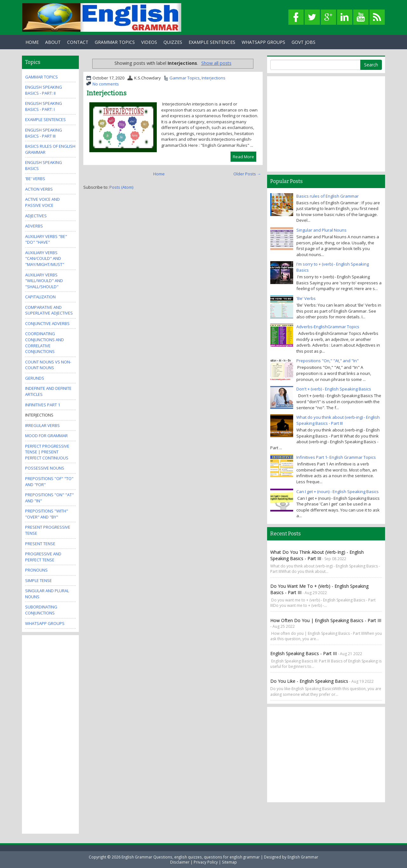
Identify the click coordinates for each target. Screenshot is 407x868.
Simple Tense (38, 580)
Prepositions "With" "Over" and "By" (47, 514)
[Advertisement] (51, 734)
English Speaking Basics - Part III (44, 133)
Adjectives (36, 216)
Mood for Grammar (46, 436)
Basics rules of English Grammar (328, 196)
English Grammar (303, 857)
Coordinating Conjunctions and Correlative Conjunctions (45, 342)
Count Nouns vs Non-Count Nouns (48, 365)
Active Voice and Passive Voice (42, 202)
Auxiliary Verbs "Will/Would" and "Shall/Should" (44, 281)
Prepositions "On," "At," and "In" (328, 361)
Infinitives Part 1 (43, 405)
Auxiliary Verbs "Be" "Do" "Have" (46, 239)
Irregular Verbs (42, 425)
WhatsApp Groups (263, 42)
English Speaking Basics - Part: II (44, 90)
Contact (78, 42)
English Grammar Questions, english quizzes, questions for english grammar (191, 857)
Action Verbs (39, 189)
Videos (149, 42)
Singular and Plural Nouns (321, 230)
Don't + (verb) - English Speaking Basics (334, 389)
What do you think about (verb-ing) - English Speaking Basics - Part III (338, 420)
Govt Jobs (304, 42)
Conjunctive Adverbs (47, 323)
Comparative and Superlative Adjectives (49, 310)
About (53, 42)
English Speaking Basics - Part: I (44, 106)
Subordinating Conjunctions (41, 610)
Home (32, 42)
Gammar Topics (185, 78)
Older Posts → (247, 174)
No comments (106, 84)
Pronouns (36, 570)
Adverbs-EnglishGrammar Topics (328, 327)
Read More (243, 157)
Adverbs (34, 226)
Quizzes (173, 42)
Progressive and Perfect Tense (43, 557)
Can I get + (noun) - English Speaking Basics (338, 492)
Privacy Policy (206, 862)
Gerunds (35, 378)
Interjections (214, 78)
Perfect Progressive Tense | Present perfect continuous (47, 452)
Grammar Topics (115, 42)
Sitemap (229, 862)
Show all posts (216, 63)
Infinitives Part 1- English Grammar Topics (336, 457)
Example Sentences (212, 42)
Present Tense (40, 544)
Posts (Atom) (121, 187)
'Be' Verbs (35, 179)
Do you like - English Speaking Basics (309, 681)
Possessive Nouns (45, 468)
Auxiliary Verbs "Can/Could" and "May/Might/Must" (45, 258)
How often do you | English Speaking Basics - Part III (326, 620)
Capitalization (40, 297)
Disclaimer (180, 862)
